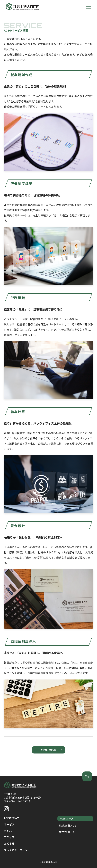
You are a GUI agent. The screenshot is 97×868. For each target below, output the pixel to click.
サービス (9, 824)
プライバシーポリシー (17, 850)
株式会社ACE (68, 826)
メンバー (9, 831)
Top (87, 776)
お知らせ (9, 843)
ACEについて (12, 818)
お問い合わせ (49, 750)
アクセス (9, 837)
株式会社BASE (69, 832)
